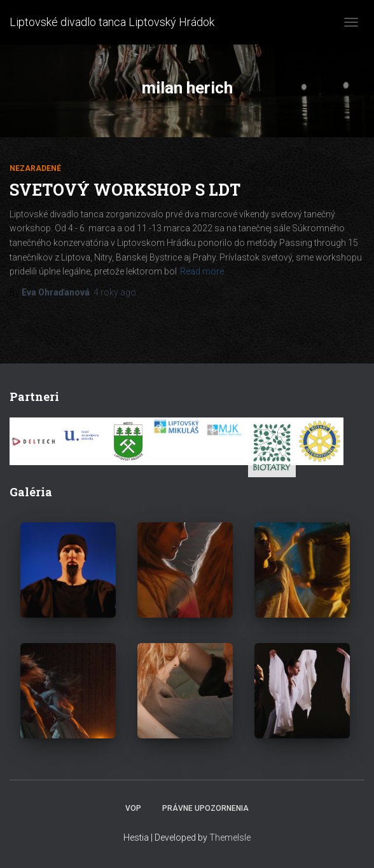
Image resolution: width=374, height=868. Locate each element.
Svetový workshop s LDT (125, 190)
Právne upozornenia (205, 808)
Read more (202, 271)
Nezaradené (35, 168)
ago (115, 292)
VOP (133, 808)
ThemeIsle (230, 837)
